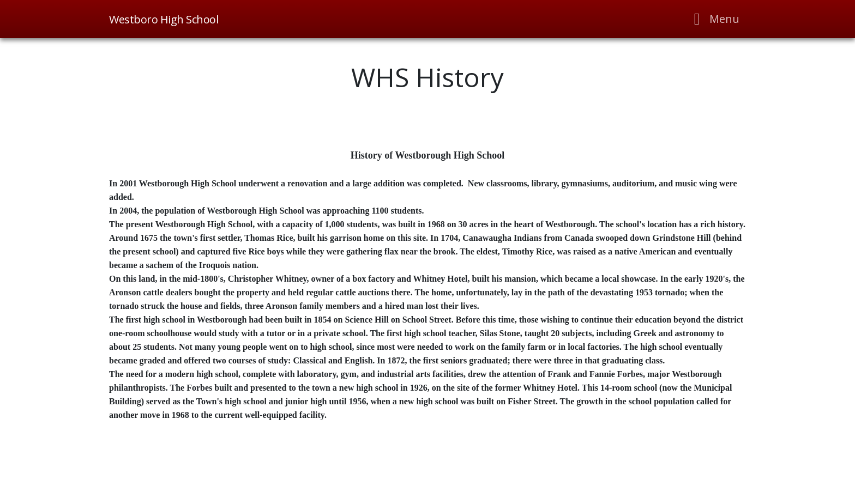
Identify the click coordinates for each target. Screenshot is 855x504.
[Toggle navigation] (713, 19)
